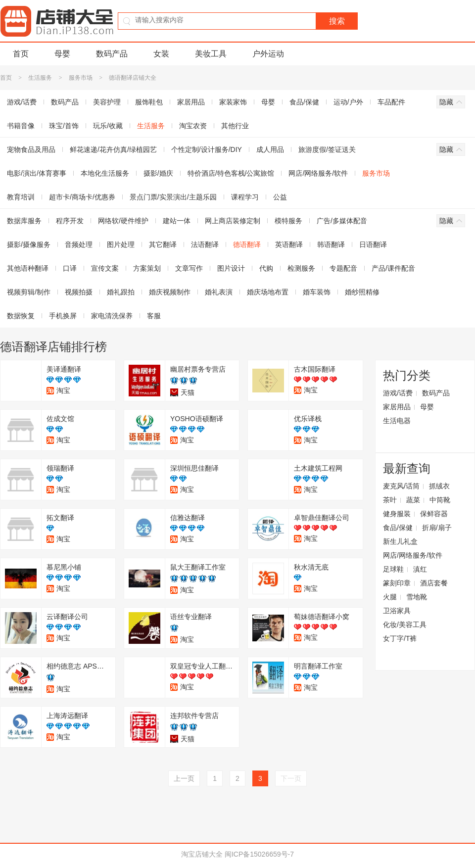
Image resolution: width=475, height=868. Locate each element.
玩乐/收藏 (108, 126)
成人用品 (270, 149)
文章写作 (189, 268)
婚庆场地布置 (268, 292)
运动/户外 (348, 102)
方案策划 (147, 268)
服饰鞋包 (149, 102)
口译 (70, 268)
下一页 (291, 778)
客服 (154, 316)
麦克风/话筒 (401, 486)
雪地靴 (417, 597)
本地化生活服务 (105, 173)
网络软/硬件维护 (123, 221)
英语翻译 (289, 244)
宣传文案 (105, 268)
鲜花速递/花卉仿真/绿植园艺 (113, 149)
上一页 (184, 778)
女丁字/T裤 (400, 638)
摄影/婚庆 (158, 173)
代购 (266, 268)
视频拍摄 (79, 292)
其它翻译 (163, 244)
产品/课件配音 (393, 268)
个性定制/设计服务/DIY (207, 149)
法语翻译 (205, 244)
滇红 (420, 569)
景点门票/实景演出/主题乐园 (173, 197)
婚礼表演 (219, 292)
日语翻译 (373, 244)
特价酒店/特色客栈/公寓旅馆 (231, 173)
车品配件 (391, 102)
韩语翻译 (331, 244)
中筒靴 (440, 500)
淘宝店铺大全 (202, 854)
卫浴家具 (397, 611)
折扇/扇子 (437, 528)
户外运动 (268, 54)
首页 (21, 54)
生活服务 (40, 78)
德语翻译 (247, 244)
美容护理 (107, 102)
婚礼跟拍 (121, 292)
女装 (161, 54)
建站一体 (177, 221)
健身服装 (397, 514)
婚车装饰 (317, 292)
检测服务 (301, 268)
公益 (280, 197)
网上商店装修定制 (233, 221)
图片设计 (231, 268)
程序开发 (70, 221)
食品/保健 (304, 102)
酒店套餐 (434, 583)
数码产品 (112, 54)
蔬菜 (413, 500)
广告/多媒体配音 (342, 221)
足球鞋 (393, 569)
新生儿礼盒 (400, 541)
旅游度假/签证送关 (327, 149)
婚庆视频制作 (170, 292)
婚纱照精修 (362, 292)
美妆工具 (211, 54)
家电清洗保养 (112, 316)
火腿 (390, 597)
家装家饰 (233, 102)
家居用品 (191, 102)
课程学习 (245, 197)
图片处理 (121, 244)
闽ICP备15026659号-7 (259, 854)
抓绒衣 (439, 486)
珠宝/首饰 (64, 126)
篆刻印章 (397, 583)
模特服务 (288, 221)
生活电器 (397, 421)
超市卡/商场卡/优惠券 (82, 197)
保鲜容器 (434, 514)
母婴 (62, 54)
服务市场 (81, 78)
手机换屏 (63, 316)
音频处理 (79, 244)
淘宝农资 (193, 126)
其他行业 (235, 126)
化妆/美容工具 (405, 625)
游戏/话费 (398, 393)
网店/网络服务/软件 (318, 173)
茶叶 (390, 500)
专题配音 (343, 268)
